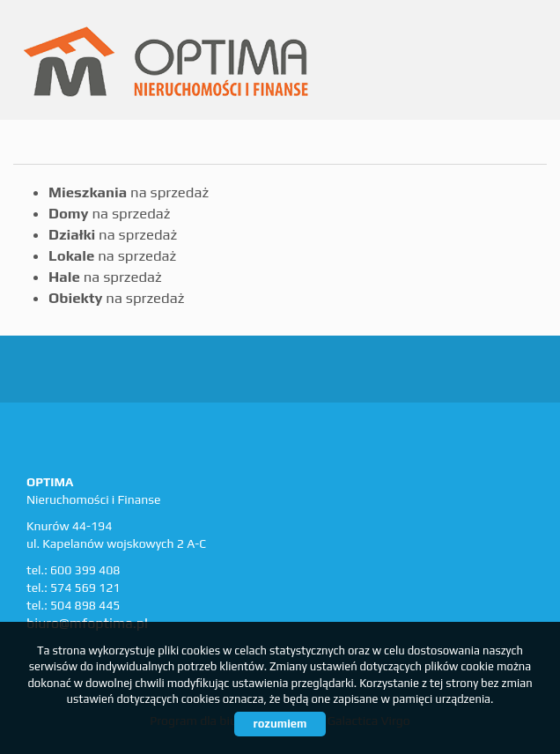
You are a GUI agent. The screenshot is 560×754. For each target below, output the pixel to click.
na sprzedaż (129, 192)
